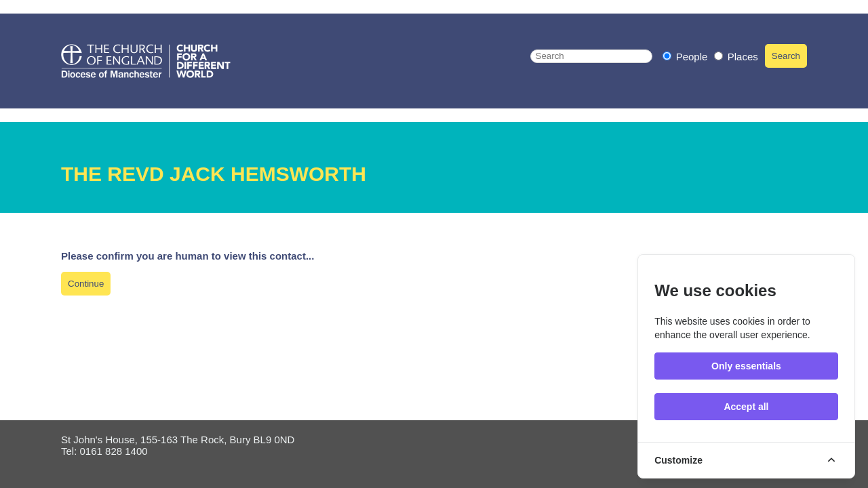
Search (786, 56)
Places (736, 57)
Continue (86, 284)
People (687, 57)
